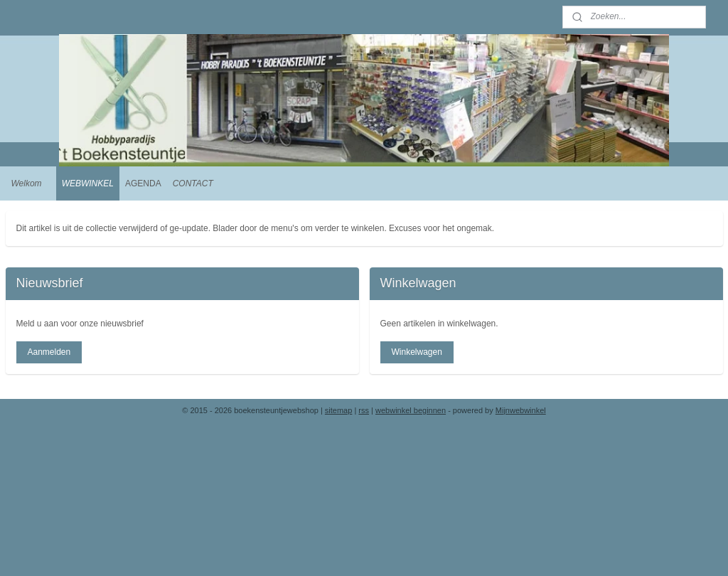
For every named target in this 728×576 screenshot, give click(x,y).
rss (364, 410)
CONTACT (193, 183)
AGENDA (143, 183)
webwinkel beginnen (411, 410)
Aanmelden (49, 352)
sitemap (339, 410)
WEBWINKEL (88, 183)
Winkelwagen (416, 352)
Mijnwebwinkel (521, 410)
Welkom (27, 183)
